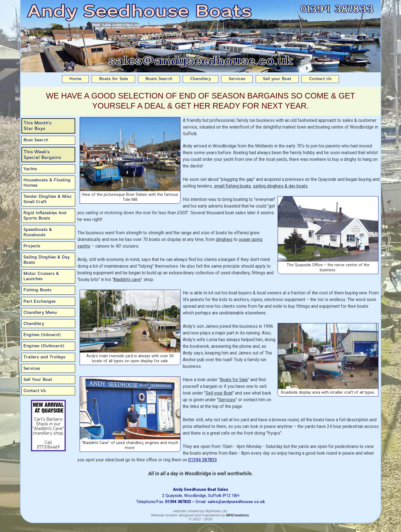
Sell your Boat (277, 79)
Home (75, 79)
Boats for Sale (113, 79)
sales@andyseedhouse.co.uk (236, 502)
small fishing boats (232, 186)
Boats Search (159, 79)
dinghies (224, 239)
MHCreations (238, 515)
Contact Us (320, 79)
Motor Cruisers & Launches (41, 276)
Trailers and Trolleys (44, 357)
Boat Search (36, 140)
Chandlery (200, 79)
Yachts (30, 169)
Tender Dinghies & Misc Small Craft (48, 199)
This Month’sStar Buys (38, 126)
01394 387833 (203, 460)
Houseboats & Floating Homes (47, 183)
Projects (32, 246)
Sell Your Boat (38, 380)
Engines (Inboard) (42, 335)
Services (237, 79)
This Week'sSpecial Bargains (42, 155)
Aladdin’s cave (127, 279)
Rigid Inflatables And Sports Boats (45, 215)
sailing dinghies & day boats (280, 186)
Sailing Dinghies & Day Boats (47, 260)
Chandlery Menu (40, 312)
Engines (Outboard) (44, 346)
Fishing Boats (37, 290)
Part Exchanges (40, 301)
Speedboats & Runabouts (38, 232)
